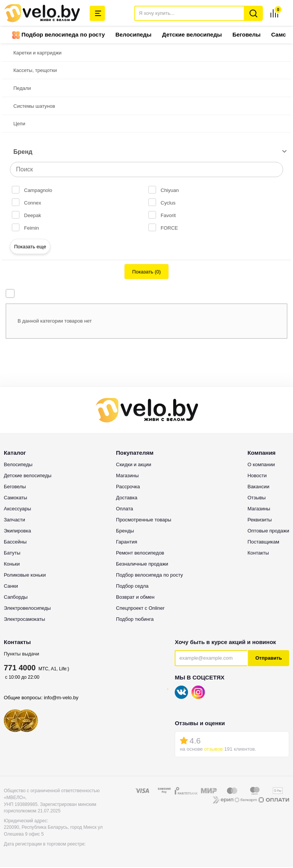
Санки (11, 587)
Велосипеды (133, 35)
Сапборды (16, 598)
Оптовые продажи (268, 532)
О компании (261, 465)
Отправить (269, 659)
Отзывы (257, 498)
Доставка (127, 498)
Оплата (125, 509)
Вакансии (258, 487)
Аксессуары (17, 509)
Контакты (258, 554)
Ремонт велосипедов (140, 554)
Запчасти (14, 520)
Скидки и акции (134, 465)
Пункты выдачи (22, 655)
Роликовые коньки (25, 576)
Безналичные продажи (142, 565)
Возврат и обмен (135, 598)
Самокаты (15, 498)
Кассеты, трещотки (35, 71)
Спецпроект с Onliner (140, 609)
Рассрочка (128, 487)
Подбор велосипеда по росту (59, 36)
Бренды (125, 532)
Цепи (19, 124)
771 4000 (20, 668)
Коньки (12, 565)
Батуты (12, 554)
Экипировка (17, 532)
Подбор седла (132, 587)
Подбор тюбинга (135, 620)
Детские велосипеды (192, 35)
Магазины (127, 476)
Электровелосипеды (27, 609)
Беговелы (246, 35)
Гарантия (126, 543)
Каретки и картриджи (37, 54)
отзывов (213, 750)
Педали (22, 89)
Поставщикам (263, 543)
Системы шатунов (34, 107)
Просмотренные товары (144, 520)
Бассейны (15, 543)
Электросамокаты (24, 620)
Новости (257, 476)
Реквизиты (260, 520)
